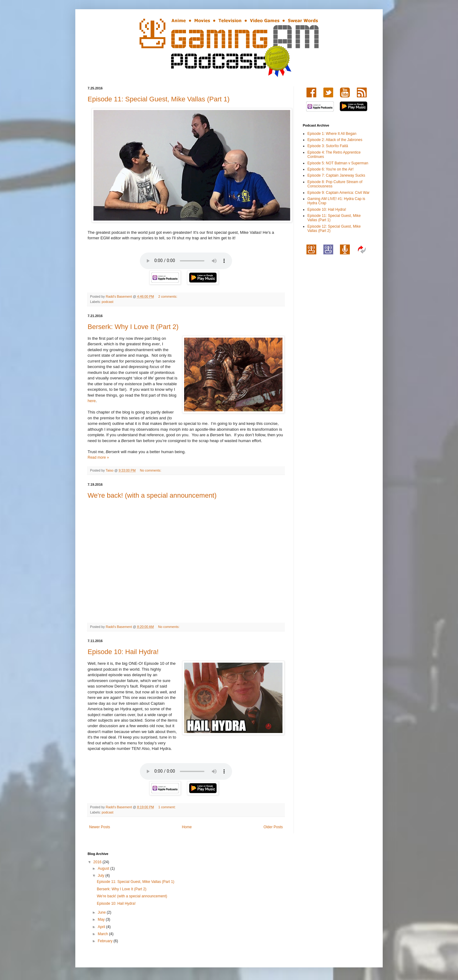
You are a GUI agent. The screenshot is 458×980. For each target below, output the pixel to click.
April (102, 927)
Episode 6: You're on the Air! (330, 169)
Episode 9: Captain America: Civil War (338, 193)
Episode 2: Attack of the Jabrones (335, 140)
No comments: (151, 470)
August (104, 868)
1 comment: (167, 807)
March (103, 934)
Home (187, 827)
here (92, 401)
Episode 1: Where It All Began (332, 134)
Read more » (98, 457)
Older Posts (273, 827)
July (102, 876)
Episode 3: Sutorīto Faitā (328, 146)
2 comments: (168, 296)
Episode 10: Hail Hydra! (123, 652)
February (106, 941)
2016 (98, 862)
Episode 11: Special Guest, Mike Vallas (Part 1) (159, 99)
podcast (108, 302)
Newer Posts (100, 827)
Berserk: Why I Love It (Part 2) (133, 327)
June (102, 912)
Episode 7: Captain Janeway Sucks (336, 175)
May (102, 919)
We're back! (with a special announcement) (152, 495)
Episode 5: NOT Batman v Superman (338, 163)
